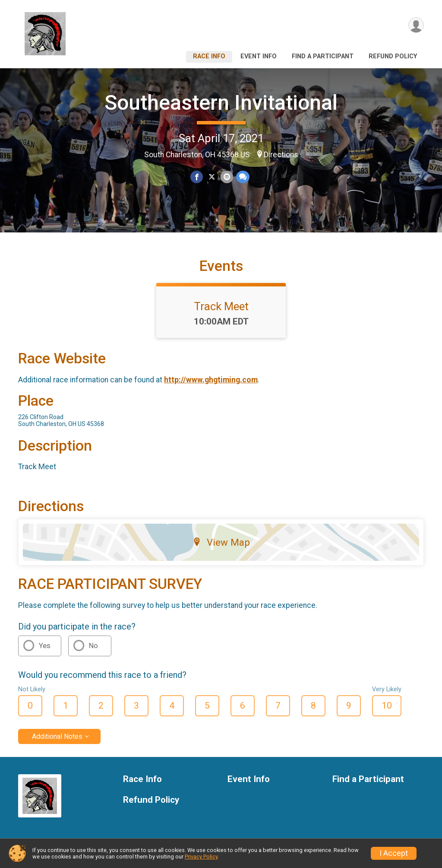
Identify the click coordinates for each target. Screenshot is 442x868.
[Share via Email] (227, 177)
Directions (281, 155)
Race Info (209, 56)
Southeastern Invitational (221, 103)
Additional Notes (57, 736)
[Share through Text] (242, 177)
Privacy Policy (201, 857)
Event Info (259, 56)
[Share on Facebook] (197, 177)
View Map (221, 542)
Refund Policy (393, 56)
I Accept (394, 853)
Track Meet (221, 306)
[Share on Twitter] (212, 177)
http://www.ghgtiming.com (211, 380)
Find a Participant (323, 56)
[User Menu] (416, 25)
